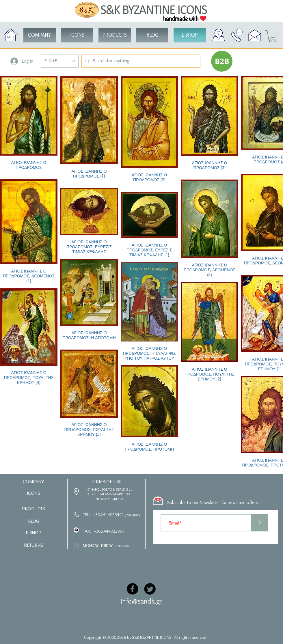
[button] (60, 61)
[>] (260, 523)
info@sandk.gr (141, 601)
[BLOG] (152, 35)
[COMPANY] (40, 35)
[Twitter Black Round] (150, 589)
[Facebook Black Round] (133, 589)
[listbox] (60, 61)
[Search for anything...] (140, 61)
